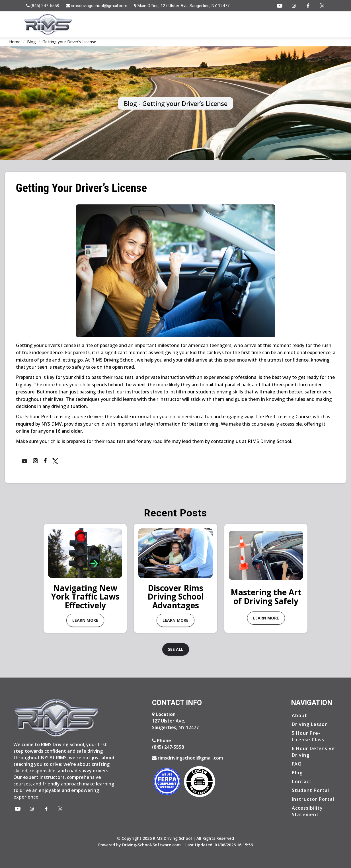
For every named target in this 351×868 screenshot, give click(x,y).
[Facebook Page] (308, 6)
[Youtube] (280, 6)
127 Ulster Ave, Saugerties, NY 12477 (175, 721)
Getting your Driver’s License (69, 42)
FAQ (255, 24)
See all (176, 649)
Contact (292, 24)
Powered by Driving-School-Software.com (139, 845)
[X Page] (60, 809)
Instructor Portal (313, 799)
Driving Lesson (310, 724)
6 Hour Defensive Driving (313, 751)
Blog (272, 24)
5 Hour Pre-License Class (308, 736)
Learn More (85, 620)
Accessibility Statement (307, 811)
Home (187, 24)
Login (316, 24)
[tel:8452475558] (43, 6)
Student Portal (310, 790)
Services (232, 24)
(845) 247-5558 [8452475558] (168, 743)
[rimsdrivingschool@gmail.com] (97, 6)
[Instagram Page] (294, 6)
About (207, 24)
